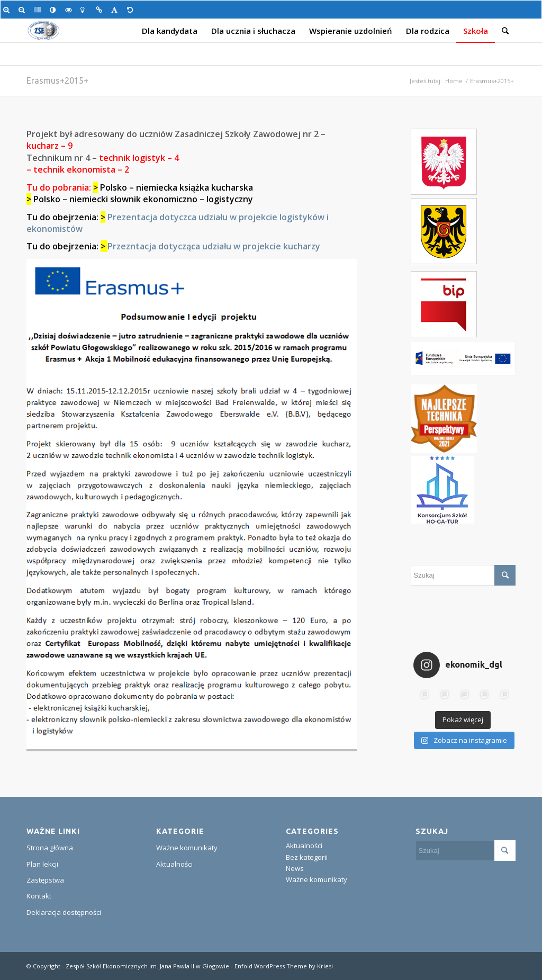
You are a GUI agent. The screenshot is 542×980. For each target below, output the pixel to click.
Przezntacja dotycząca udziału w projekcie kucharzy (214, 246)
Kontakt (39, 896)
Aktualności (174, 864)
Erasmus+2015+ (57, 80)
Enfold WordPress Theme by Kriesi (284, 966)
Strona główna (50, 848)
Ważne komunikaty (187, 848)
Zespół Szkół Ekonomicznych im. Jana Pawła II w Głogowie (147, 966)
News (295, 868)
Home (454, 81)
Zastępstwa (45, 880)
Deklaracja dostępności (64, 912)
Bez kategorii (307, 857)
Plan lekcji (42, 864)
